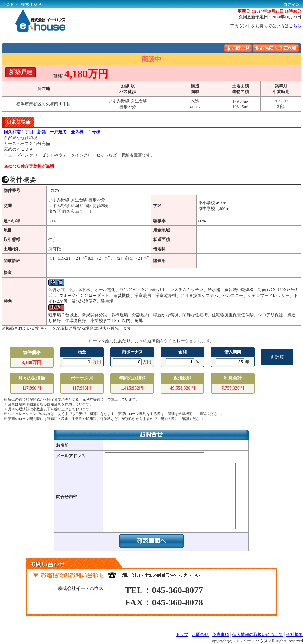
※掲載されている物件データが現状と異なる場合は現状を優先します (67, 328)
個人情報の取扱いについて (258, 635)
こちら (295, 26)
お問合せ (200, 635)
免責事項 (220, 635)
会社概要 (295, 635)
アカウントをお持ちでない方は (266, 26)
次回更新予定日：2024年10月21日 (270, 17)
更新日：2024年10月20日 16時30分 (269, 11)
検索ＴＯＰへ (34, 4)
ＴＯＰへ (10, 4)
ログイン (291, 4)
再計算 (277, 357)
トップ (182, 635)
